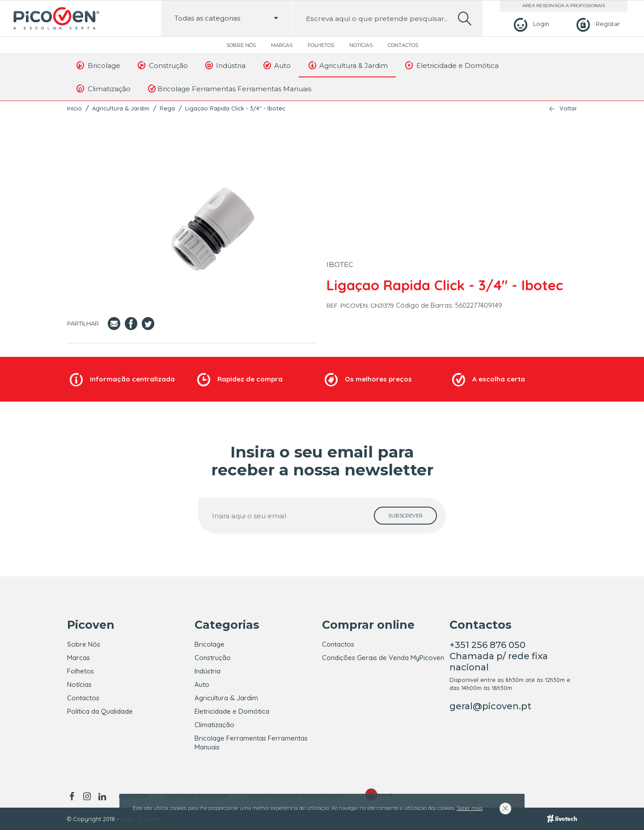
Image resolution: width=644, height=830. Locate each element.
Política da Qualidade (100, 711)
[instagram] (87, 796)
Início (74, 108)
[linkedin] (102, 796)
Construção (162, 65)
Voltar (568, 108)
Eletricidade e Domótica (451, 65)
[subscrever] (405, 516)
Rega (167, 108)
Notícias (361, 45)
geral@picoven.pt (490, 706)
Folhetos (321, 45)
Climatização (103, 89)
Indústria (225, 65)
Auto (276, 65)
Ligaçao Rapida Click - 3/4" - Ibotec (235, 108)
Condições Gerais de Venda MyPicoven (383, 658)
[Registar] (597, 24)
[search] (465, 19)
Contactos (403, 45)
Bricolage (98, 65)
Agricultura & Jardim (347, 65)
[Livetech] (562, 819)
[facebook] (73, 796)
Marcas (282, 45)
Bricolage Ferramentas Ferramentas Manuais (229, 89)
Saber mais (470, 808)
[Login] (530, 24)
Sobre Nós (241, 45)
